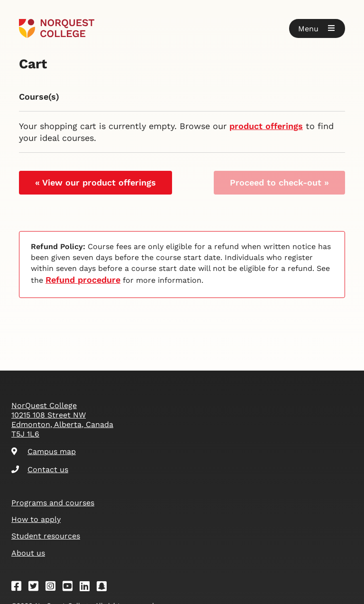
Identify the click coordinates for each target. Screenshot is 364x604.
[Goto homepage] (57, 28)
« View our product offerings (96, 182)
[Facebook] (19, 588)
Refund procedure (83, 280)
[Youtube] (71, 588)
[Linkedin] (88, 588)
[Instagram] (54, 588)
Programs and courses (53, 503)
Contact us (40, 469)
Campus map (44, 451)
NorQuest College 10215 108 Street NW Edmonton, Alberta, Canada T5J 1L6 (62, 420)
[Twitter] (36, 588)
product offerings (266, 126)
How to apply (36, 519)
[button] (317, 28)
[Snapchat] (105, 588)
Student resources (46, 536)
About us (28, 553)
